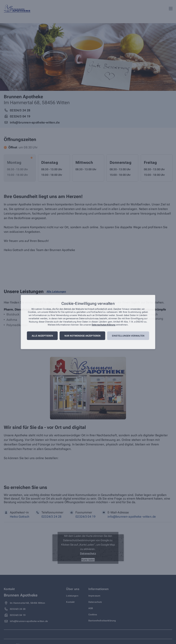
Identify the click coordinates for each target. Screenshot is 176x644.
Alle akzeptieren (42, 336)
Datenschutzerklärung (103, 325)
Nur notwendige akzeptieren (82, 336)
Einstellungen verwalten (128, 336)
